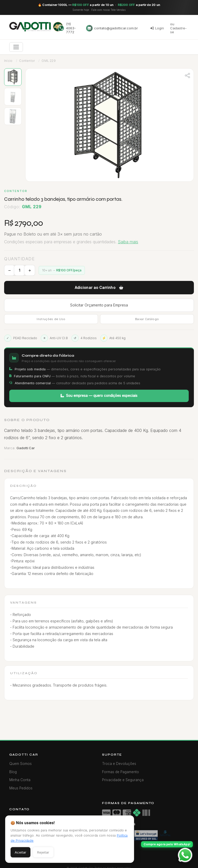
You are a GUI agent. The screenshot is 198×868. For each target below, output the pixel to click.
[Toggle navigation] (16, 47)
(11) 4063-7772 (67, 28)
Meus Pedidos (21, 788)
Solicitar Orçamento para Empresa (99, 305)
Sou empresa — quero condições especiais (99, 396)
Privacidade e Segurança (123, 780)
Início (8, 61)
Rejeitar (43, 852)
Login (157, 28)
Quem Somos (20, 764)
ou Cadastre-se (178, 28)
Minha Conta (20, 780)
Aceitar (20, 852)
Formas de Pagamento (121, 772)
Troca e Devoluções (119, 764)
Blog (13, 772)
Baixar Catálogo (147, 319)
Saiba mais (128, 242)
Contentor (27, 61)
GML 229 (48, 61)
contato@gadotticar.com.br (112, 28)
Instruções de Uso (51, 319)
